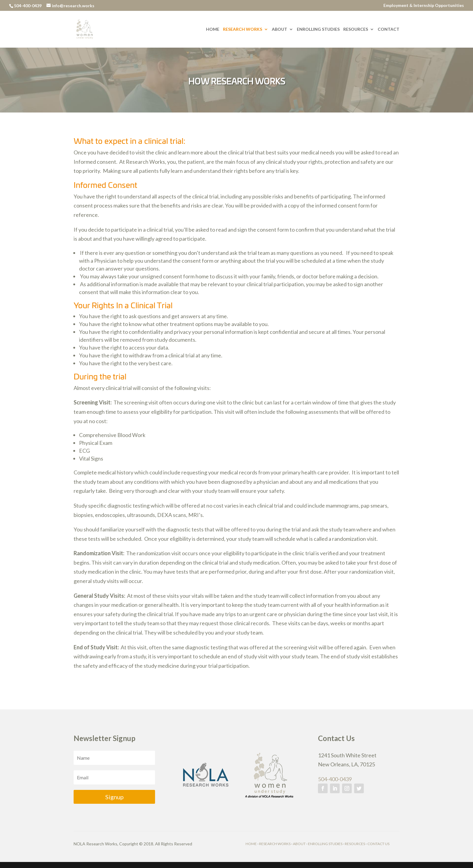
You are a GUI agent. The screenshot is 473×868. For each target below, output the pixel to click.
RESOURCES (355, 844)
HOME (251, 844)
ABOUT (299, 844)
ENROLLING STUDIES (325, 844)
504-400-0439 (335, 779)
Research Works (243, 29)
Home (213, 29)
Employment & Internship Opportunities (424, 6)
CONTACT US (378, 844)
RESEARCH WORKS (275, 844)
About (279, 29)
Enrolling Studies (318, 29)
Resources (356, 29)
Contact (389, 29)
